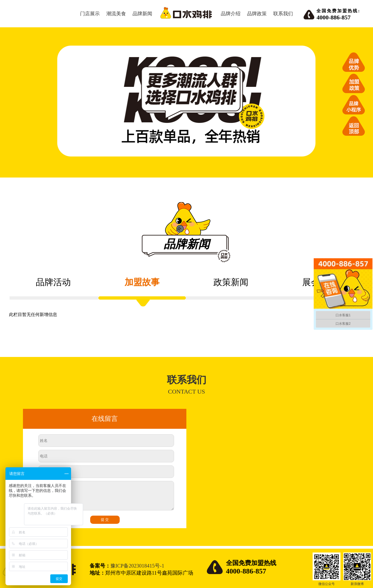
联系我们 (283, 14)
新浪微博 (357, 584)
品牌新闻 (142, 14)
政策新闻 (231, 282)
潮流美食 (116, 14)
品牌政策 (257, 14)
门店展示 (90, 14)
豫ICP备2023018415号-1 (137, 566)
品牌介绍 (231, 14)
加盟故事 (142, 282)
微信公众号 (327, 584)
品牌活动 (53, 282)
